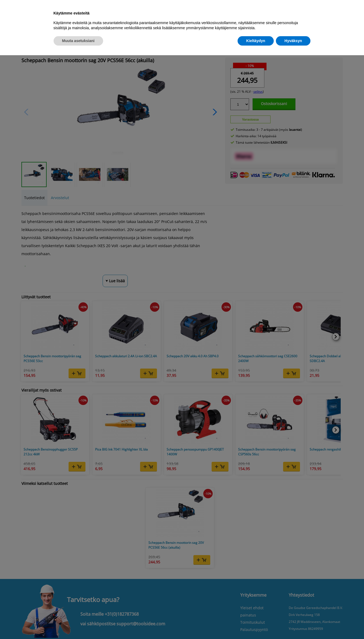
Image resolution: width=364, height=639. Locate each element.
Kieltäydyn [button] (256, 41)
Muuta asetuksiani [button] (78, 41)
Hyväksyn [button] (293, 41)
